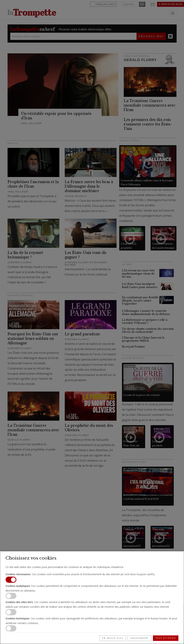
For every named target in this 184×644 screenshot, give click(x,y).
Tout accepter (166, 638)
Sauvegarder (139, 638)
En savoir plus (113, 638)
